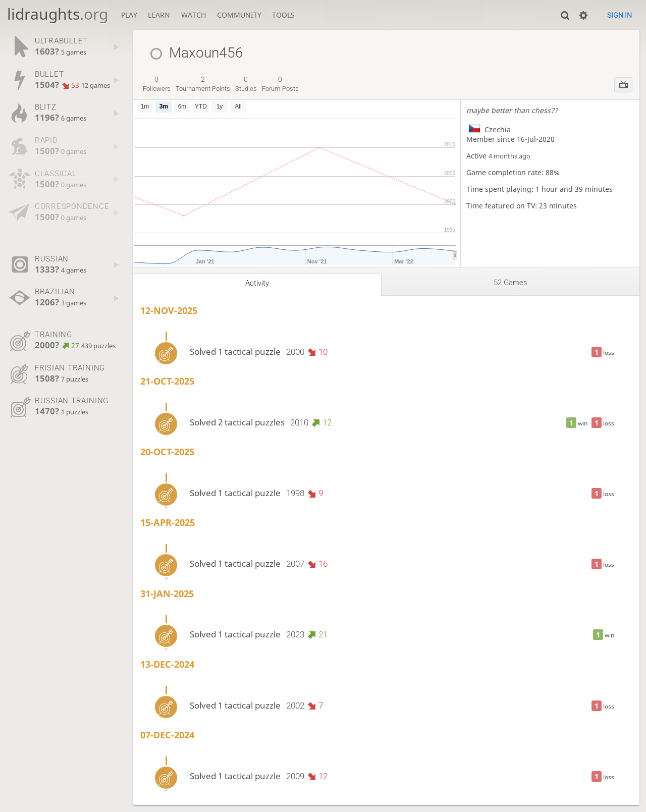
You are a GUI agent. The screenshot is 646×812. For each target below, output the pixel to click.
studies (246, 84)
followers (157, 84)
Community (239, 15)
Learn (159, 15)
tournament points (203, 84)
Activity (257, 283)
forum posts (280, 84)
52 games (510, 283)
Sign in (620, 15)
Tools (283, 15)
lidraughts (58, 14)
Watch (194, 15)
